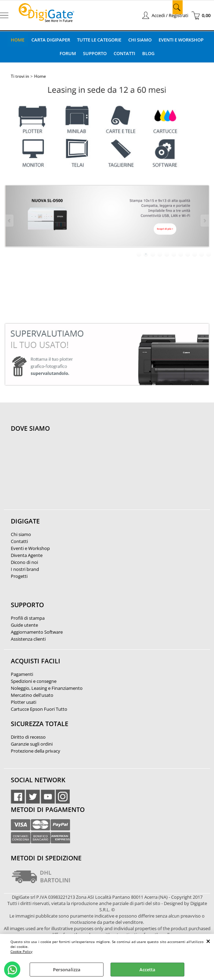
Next (204, 221)
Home (18, 40)
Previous (10, 221)
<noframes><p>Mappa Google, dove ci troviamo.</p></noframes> (63, 475)
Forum (68, 53)
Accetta (147, 970)
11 (209, 254)
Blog (148, 53)
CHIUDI (208, 941)
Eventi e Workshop (181, 40)
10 (202, 254)
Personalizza (67, 970)
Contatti (124, 53)
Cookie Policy (21, 951)
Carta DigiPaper (51, 40)
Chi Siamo (140, 40)
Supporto (95, 53)
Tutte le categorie (99, 40)
